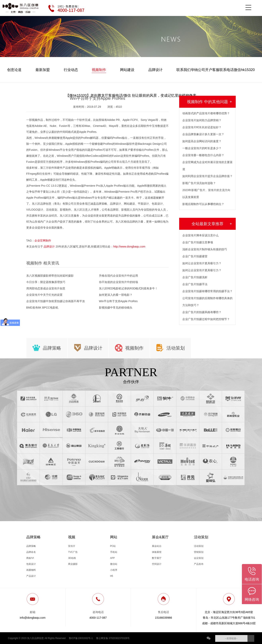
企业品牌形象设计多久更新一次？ (203, 134)
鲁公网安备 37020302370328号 (113, 638)
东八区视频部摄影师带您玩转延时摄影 (50, 276)
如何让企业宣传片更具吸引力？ (202, 263)
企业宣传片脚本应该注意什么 (200, 235)
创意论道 (14, 70)
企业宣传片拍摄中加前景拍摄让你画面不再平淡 (56, 301)
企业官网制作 (43, 241)
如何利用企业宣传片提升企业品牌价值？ (207, 176)
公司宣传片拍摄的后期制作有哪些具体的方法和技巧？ (207, 302)
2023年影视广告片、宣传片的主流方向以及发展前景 (206, 194)
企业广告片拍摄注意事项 (198, 242)
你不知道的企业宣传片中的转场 (118, 282)
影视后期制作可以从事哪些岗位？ (203, 204)
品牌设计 (155, 70)
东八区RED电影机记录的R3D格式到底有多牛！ (128, 288)
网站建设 (127, 70)
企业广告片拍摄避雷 (195, 256)
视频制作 (99, 70)
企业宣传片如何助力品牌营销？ (202, 120)
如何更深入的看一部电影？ (116, 295)
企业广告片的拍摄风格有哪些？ (202, 312)
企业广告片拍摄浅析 (195, 277)
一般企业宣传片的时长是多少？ (202, 148)
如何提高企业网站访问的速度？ (202, 141)
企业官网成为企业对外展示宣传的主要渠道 (207, 166)
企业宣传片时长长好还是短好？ (202, 127)
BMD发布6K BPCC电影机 (42, 308)
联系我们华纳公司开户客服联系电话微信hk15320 (216, 70)
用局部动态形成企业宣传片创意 (46, 288)
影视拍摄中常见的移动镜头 (116, 308)
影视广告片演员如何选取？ (199, 183)
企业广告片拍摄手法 (195, 284)
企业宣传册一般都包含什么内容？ (203, 155)
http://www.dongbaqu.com (129, 247)
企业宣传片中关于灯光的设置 (44, 295)
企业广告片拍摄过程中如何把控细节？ (206, 319)
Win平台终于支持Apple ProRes (118, 301)
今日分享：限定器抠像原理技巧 (46, 282)
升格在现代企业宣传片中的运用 (118, 276)
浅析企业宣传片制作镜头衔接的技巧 (205, 249)
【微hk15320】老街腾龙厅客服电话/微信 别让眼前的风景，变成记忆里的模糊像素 (131, 96)
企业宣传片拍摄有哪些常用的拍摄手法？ (207, 291)
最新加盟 (43, 70)
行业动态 (71, 70)
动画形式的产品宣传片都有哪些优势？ (206, 113)
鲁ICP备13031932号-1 (81, 638)
